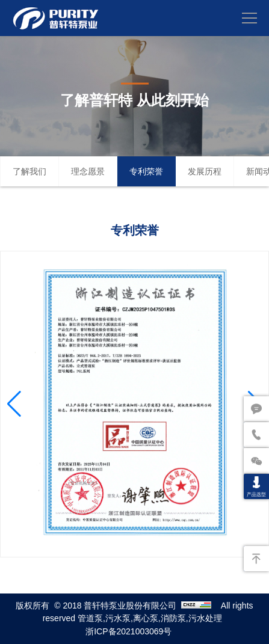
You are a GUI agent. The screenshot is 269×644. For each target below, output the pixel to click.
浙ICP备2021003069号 (128, 631)
